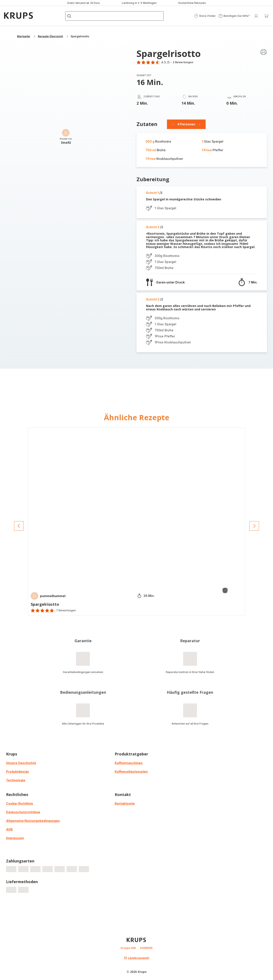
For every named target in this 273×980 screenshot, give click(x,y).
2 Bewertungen (183, 62)
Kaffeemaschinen (129, 763)
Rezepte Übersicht (50, 36)
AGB (9, 829)
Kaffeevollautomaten (131, 772)
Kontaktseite (125, 803)
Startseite (23, 36)
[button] (205, 16)
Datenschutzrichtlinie (23, 812)
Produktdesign (17, 772)
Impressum (15, 838)
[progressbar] (11, 869)
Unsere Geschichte (21, 763)
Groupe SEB (128, 948)
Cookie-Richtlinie (20, 803)
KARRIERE (146, 948)
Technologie (16, 780)
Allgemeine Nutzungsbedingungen (33, 821)
